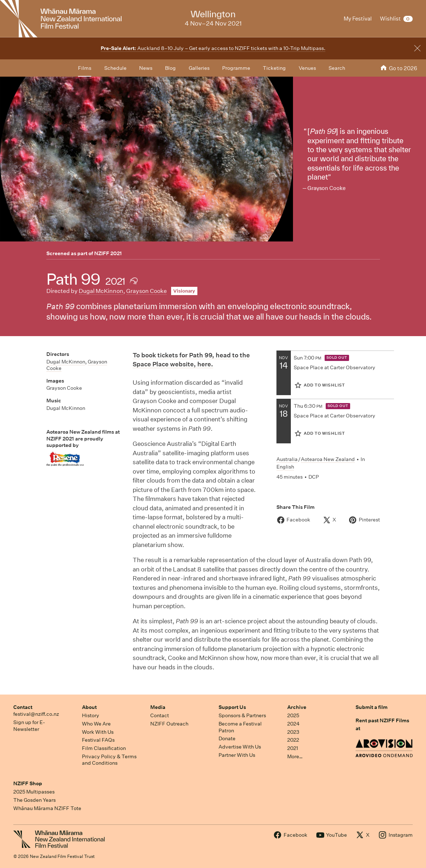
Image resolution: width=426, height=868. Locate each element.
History (91, 715)
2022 (293, 740)
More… (295, 756)
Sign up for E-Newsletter (29, 726)
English (285, 467)
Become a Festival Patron (240, 727)
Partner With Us (237, 755)
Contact (23, 707)
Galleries (199, 68)
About (89, 707)
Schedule (115, 68)
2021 (293, 748)
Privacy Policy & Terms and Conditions (109, 760)
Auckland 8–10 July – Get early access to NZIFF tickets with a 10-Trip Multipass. (213, 48)
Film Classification (104, 748)
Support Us (232, 707)
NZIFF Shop (28, 783)
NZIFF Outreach (169, 724)
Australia (287, 459)
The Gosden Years (35, 800)
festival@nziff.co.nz (36, 714)
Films (85, 68)
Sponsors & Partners (242, 715)
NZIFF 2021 (108, 253)
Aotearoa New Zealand (328, 459)
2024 (293, 724)
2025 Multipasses (34, 792)
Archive (297, 707)
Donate (227, 738)
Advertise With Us (240, 747)
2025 (293, 715)
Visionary (184, 291)
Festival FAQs (98, 740)
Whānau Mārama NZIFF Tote (47, 808)
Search (337, 68)
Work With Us (98, 732)
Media (158, 707)
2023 (293, 732)
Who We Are (96, 724)
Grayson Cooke (146, 291)
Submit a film (372, 707)
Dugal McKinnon (101, 291)
